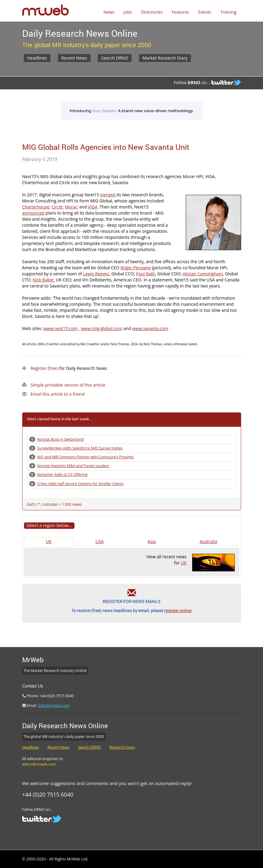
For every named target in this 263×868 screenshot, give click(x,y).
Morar (71, 207)
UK (49, 541)
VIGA (93, 207)
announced (33, 213)
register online (178, 610)
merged (108, 195)
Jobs (128, 12)
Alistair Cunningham (203, 274)
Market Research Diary (165, 58)
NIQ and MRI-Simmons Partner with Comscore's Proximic (85, 457)
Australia (208, 541)
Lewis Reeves (96, 274)
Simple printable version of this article (68, 385)
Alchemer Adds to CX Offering (62, 475)
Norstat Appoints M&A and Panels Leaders (73, 466)
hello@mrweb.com (54, 706)
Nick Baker (43, 280)
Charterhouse (36, 207)
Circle (57, 207)
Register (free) (44, 368)
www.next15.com (61, 328)
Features (180, 12)
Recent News (74, 58)
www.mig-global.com (102, 328)
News (109, 12)
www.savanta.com (150, 328)
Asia (152, 541)
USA (100, 541)
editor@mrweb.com (39, 764)
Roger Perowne (136, 268)
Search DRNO (115, 58)
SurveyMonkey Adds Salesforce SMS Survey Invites (80, 448)
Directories (152, 12)
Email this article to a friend (57, 394)
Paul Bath (146, 274)
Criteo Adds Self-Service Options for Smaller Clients (80, 484)
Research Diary (122, 747)
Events (205, 12)
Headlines (37, 58)
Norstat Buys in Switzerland (61, 439)
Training (228, 12)
